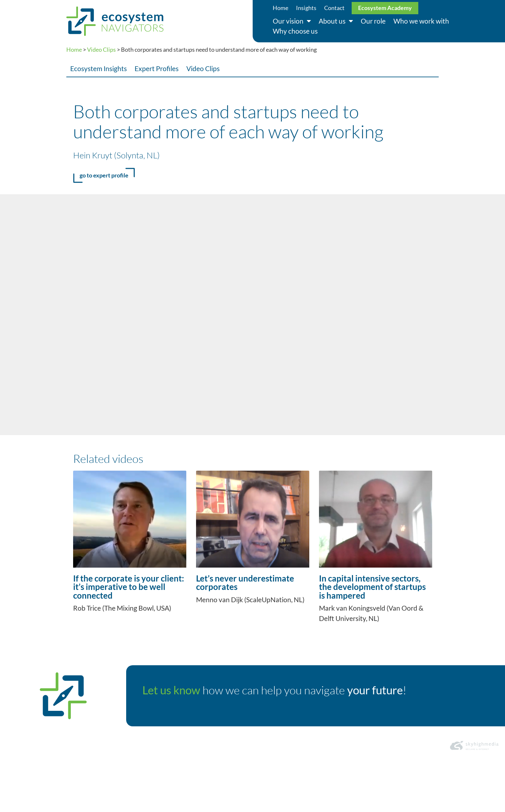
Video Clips (101, 50)
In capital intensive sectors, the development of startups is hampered (372, 587)
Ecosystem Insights (99, 68)
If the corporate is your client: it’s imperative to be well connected (129, 587)
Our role (373, 21)
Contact (334, 8)
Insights (306, 8)
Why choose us (295, 31)
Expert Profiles (157, 68)
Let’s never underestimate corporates (245, 582)
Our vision (292, 21)
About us (336, 21)
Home (280, 8)
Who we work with (421, 21)
